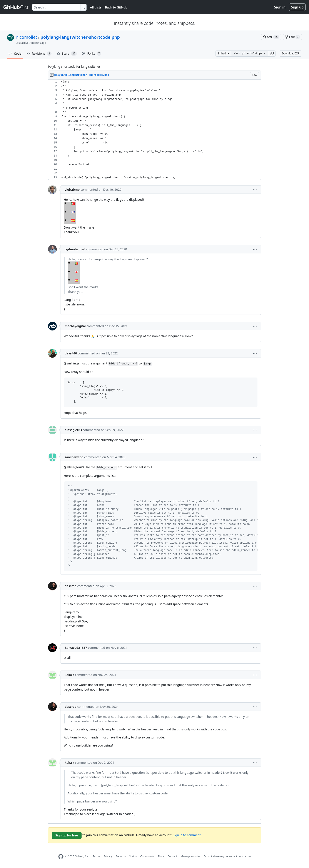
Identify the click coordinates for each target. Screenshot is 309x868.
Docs (161, 856)
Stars (67, 54)
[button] (272, 54)
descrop (71, 586)
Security (121, 856)
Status (133, 856)
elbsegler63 (73, 430)
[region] (155, 130)
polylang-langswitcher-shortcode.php (80, 37)
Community (147, 856)
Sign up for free (67, 835)
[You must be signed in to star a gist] (271, 37)
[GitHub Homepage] (61, 857)
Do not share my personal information (227, 856)
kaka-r (69, 675)
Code (15, 53)
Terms (96, 856)
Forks (92, 54)
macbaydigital (75, 326)
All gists (96, 7)
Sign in (280, 7)
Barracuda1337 (76, 648)
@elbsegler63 (74, 467)
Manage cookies (190, 856)
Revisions (39, 54)
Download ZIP (291, 53)
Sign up (297, 7)
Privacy (108, 856)
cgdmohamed (75, 249)
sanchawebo (74, 457)
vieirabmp (72, 190)
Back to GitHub (116, 7)
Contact (172, 856)
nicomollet (26, 37)
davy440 (71, 353)
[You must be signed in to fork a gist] (292, 37)
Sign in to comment (187, 835)
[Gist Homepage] (16, 7)
